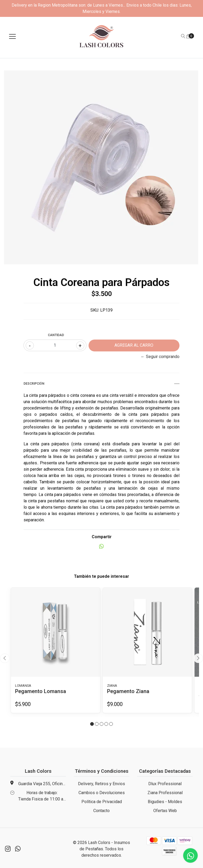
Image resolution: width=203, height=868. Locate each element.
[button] (92, 724)
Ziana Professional (165, 793)
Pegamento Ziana (128, 691)
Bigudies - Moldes (165, 802)
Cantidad (56, 335)
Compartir (102, 537)
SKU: (95, 310)
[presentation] (5, 658)
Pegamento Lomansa (41, 691)
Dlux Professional (165, 784)
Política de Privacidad (102, 802)
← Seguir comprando (160, 357)
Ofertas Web (165, 811)
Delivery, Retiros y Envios (101, 784)
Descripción (101, 384)
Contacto (101, 811)
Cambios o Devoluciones (102, 793)
